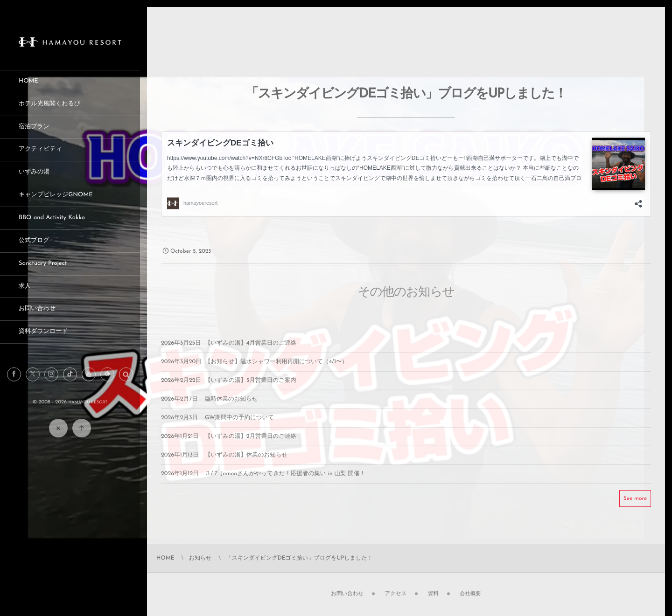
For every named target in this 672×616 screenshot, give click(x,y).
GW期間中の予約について (239, 425)
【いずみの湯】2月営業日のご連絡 (251, 443)
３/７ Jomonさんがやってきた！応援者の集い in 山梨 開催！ (285, 481)
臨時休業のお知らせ (231, 406)
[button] (126, 382)
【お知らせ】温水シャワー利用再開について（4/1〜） (276, 369)
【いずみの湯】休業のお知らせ (246, 462)
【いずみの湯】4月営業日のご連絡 (251, 350)
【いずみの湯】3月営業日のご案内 (251, 388)
